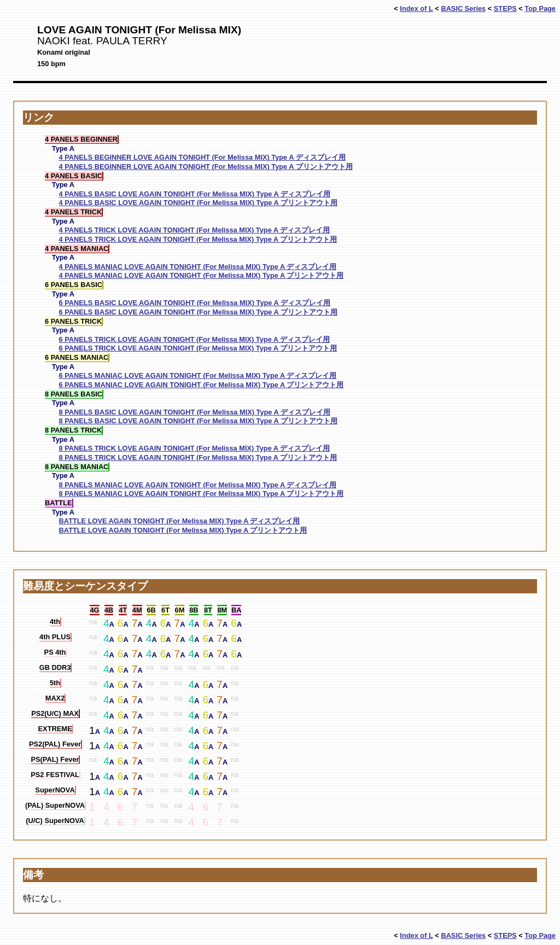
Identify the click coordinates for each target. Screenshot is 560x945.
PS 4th (55, 652)
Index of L (416, 8)
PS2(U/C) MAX (55, 713)
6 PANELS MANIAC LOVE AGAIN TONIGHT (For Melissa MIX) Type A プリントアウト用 (202, 385)
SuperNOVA (55, 790)
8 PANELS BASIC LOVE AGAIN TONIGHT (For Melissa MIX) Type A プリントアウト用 (198, 421)
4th (55, 622)
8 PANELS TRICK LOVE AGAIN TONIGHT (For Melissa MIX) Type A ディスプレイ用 (195, 448)
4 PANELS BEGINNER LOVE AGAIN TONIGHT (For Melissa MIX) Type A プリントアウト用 (206, 167)
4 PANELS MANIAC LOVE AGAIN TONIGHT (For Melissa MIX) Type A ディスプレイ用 (198, 267)
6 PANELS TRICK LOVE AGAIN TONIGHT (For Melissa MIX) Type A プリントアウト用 (198, 348)
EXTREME (55, 729)
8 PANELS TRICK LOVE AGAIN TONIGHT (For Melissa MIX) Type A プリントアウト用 (198, 457)
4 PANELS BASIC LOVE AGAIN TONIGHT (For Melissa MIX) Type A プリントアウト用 (198, 203)
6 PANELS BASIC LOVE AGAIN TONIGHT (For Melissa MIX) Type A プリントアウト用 (198, 312)
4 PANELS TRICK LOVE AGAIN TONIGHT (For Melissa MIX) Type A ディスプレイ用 (195, 230)
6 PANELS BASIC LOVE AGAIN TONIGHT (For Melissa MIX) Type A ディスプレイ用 (195, 303)
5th (55, 683)
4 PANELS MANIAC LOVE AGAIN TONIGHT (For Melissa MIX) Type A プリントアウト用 (202, 275)
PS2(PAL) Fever (55, 744)
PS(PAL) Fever (55, 759)
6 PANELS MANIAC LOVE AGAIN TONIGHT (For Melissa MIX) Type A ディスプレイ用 (198, 375)
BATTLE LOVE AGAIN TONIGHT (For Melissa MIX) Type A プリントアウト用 (183, 530)
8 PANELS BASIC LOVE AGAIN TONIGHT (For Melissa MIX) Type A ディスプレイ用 (195, 412)
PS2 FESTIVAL (55, 775)
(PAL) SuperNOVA (55, 805)
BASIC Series (463, 8)
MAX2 (55, 698)
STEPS (505, 8)
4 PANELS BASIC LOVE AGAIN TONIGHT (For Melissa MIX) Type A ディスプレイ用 (195, 194)
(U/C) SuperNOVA (55, 821)
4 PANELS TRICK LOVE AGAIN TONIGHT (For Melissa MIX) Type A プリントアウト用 (198, 239)
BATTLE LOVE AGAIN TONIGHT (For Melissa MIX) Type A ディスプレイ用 (180, 521)
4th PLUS (55, 637)
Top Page (540, 8)
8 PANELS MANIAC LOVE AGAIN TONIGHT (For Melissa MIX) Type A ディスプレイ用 (198, 485)
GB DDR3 (55, 667)
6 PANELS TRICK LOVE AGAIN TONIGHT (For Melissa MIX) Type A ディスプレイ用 (195, 339)
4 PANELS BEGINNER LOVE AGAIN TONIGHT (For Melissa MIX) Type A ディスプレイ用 (202, 157)
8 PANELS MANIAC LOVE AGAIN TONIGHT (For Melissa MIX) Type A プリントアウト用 (202, 494)
